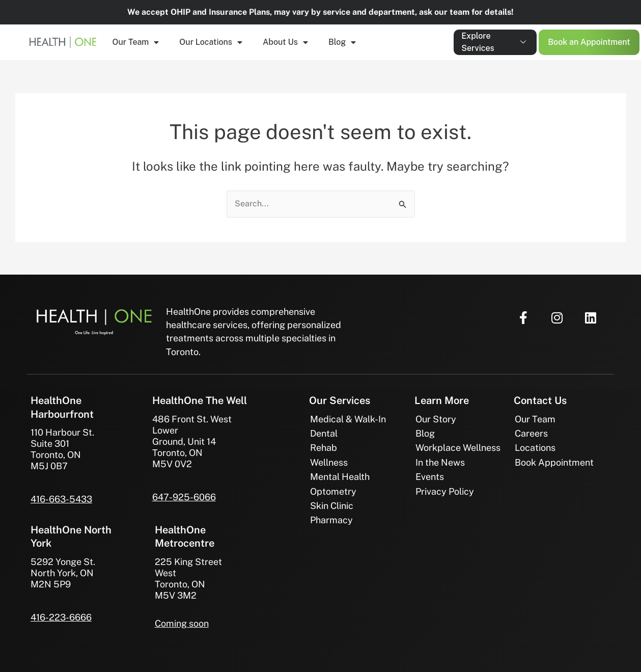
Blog (342, 42)
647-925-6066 (184, 497)
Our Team (136, 42)
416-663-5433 (61, 499)
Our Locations (211, 42)
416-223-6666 (61, 617)
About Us (285, 42)
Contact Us (540, 400)
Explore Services (494, 42)
